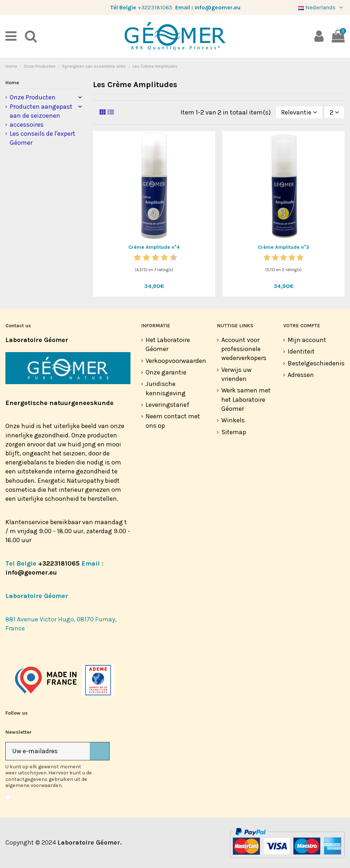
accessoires (27, 125)
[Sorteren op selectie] (299, 112)
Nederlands (321, 7)
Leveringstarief (167, 405)
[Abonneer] (99, 751)
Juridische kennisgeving (166, 388)
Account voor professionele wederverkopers (244, 349)
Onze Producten (33, 97)
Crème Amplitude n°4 (154, 247)
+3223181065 (155, 7)
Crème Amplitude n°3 (283, 247)
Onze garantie (166, 372)
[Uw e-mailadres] (48, 751)
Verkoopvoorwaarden (176, 361)
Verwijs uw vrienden (236, 374)
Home (12, 83)
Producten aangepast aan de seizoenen (41, 111)
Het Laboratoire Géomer (168, 344)
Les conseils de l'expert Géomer (43, 138)
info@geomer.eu (218, 7)
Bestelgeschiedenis (316, 363)
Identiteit (301, 351)
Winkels (233, 420)
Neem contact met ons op (173, 421)
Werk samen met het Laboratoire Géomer (246, 399)
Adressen (301, 375)
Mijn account (307, 340)
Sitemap (234, 432)
